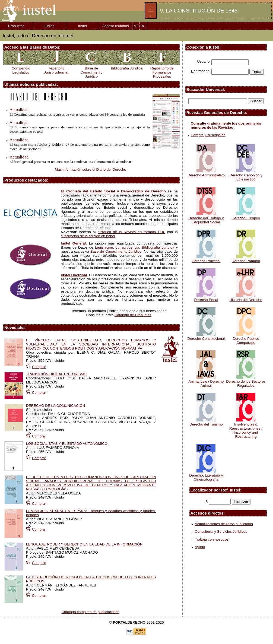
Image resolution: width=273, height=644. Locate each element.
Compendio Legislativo (21, 70)
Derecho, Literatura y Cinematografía (206, 475)
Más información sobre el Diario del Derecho (91, 169)
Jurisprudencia (127, 247)
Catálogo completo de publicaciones (90, 612)
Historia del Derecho (246, 298)
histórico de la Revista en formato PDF (131, 232)
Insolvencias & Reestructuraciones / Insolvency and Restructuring (246, 428)
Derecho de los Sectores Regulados (246, 381)
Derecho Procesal (206, 259)
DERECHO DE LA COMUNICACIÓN (55, 406)
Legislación (104, 247)
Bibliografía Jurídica (127, 68)
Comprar (39, 367)
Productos (16, 26)
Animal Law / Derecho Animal (206, 381)
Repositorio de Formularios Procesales (162, 72)
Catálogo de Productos (133, 315)
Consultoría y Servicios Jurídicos (221, 532)
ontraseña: (201, 71)
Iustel (82, 26)
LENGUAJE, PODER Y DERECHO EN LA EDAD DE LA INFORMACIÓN (84, 544)
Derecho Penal (206, 298)
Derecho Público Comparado (246, 339)
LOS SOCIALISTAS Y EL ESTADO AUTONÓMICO (67, 444)
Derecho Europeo (246, 216)
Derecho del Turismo (206, 422)
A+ (136, 26)
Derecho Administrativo (206, 173)
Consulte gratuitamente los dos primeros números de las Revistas (226, 125)
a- (144, 26)
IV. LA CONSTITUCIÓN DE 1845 (198, 11)
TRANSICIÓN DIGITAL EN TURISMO (56, 374)
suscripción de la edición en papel (88, 236)
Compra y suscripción (208, 135)
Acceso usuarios (116, 26)
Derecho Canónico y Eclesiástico (246, 175)
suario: (204, 61)
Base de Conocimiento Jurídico (91, 72)
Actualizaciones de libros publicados (224, 524)
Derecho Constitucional (206, 337)
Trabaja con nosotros (212, 539)
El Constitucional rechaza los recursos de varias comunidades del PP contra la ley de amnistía (77, 114)
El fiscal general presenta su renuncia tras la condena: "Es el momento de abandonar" (71, 162)
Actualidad (19, 110)
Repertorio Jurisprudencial (56, 70)
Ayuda (200, 547)
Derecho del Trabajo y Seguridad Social (206, 218)
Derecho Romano (246, 259)
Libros (49, 26)
